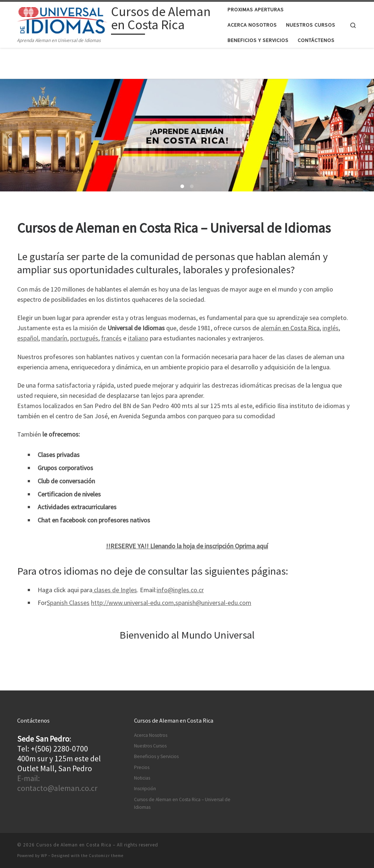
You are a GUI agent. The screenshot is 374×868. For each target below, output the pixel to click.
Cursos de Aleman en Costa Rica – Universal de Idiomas (182, 803)
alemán (271, 328)
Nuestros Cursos (150, 746)
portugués (84, 338)
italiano (138, 338)
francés (111, 338)
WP (44, 856)
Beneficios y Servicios (156, 756)
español (28, 338)
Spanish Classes (68, 603)
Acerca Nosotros (151, 735)
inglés (331, 328)
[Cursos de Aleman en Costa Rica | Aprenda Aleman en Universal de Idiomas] (63, 19)
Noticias (142, 778)
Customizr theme (106, 856)
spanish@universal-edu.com (213, 603)
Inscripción (145, 789)
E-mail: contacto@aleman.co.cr (57, 783)
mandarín (54, 338)
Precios (142, 767)
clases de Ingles (115, 590)
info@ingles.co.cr (180, 590)
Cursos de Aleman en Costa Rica (74, 845)
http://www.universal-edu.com (132, 603)
